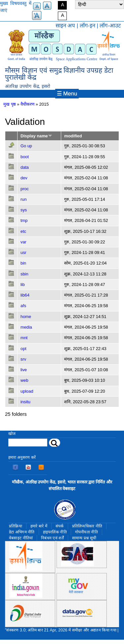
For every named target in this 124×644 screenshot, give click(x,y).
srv (23, 359)
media (26, 327)
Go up (26, 146)
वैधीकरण (27, 104)
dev (24, 178)
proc (25, 189)
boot (25, 157)
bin (23, 263)
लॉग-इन (87, 26)
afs (23, 306)
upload (27, 391)
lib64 (25, 295)
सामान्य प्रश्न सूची (84, 538)
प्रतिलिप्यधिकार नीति (87, 526)
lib (23, 285)
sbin (24, 274)
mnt (24, 338)
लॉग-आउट (110, 26)
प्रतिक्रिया (16, 526)
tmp (24, 220)
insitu (25, 402)
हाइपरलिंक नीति (55, 532)
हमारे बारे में (39, 526)
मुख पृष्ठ (10, 104)
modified (73, 136)
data (25, 167)
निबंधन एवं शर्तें (52, 538)
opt (23, 349)
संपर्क (60, 526)
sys (24, 210)
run (24, 199)
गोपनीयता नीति (86, 532)
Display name (36, 136)
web (24, 380)
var (23, 242)
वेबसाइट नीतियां (21, 538)
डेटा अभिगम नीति (22, 532)
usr (23, 252)
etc (23, 231)
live (24, 370)
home (26, 317)
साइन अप (65, 26)
